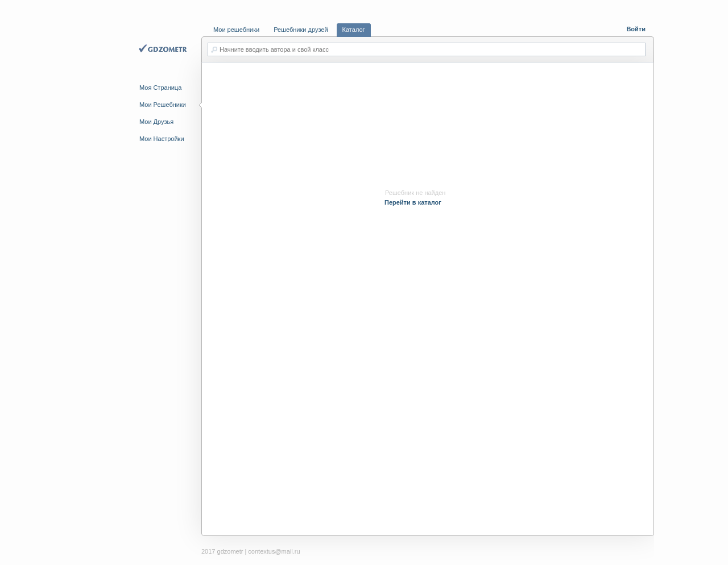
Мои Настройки (162, 139)
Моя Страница (160, 88)
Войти (636, 29)
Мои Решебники (163, 105)
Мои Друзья (156, 122)
